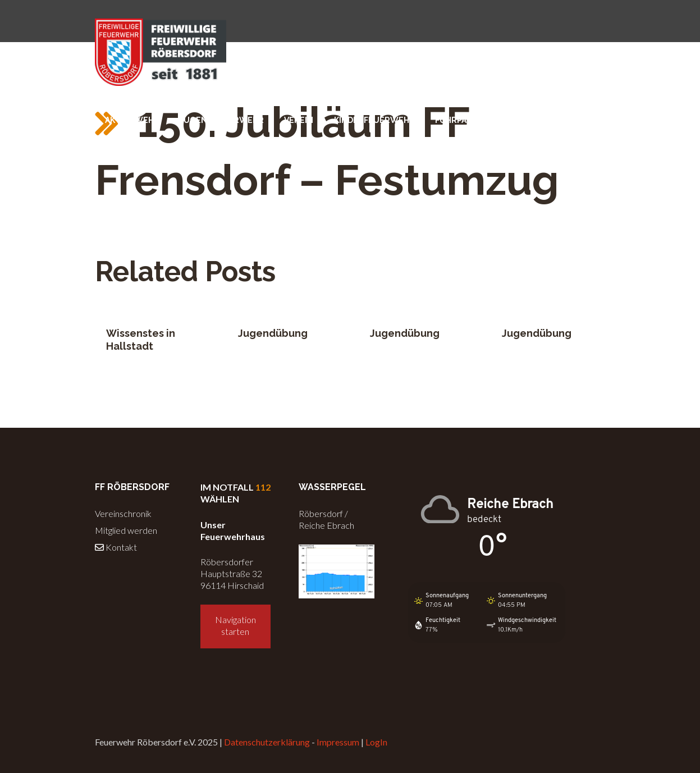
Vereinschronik (123, 513)
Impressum (338, 742)
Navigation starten (235, 625)
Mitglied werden (126, 530)
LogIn (376, 742)
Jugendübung (273, 333)
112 (263, 487)
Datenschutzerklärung (267, 742)
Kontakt (116, 547)
